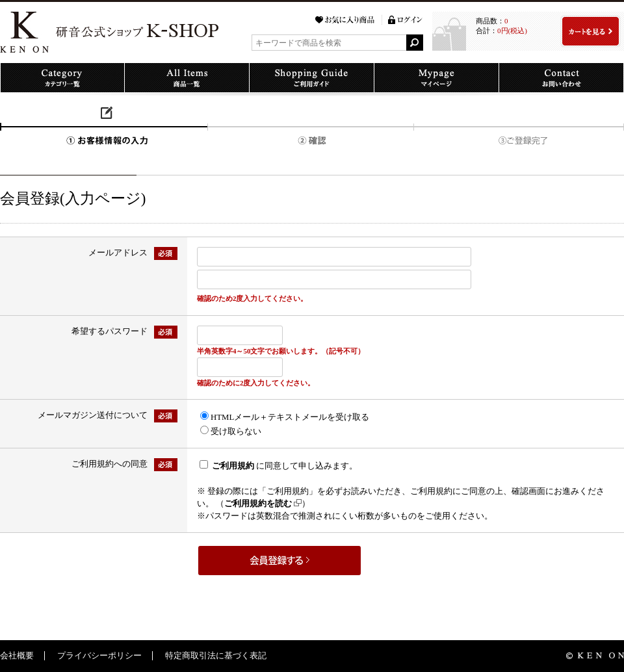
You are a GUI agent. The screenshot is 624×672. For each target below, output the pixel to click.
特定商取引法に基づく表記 (216, 656)
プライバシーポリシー (99, 656)
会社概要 (17, 656)
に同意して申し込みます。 (285, 466)
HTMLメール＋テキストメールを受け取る (290, 417)
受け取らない (236, 432)
